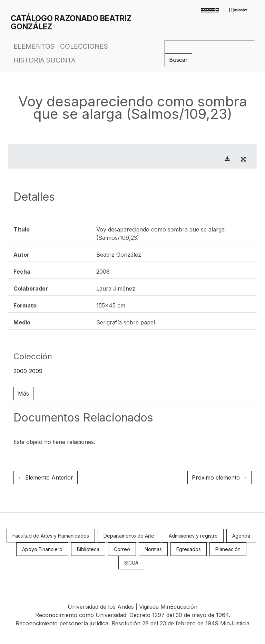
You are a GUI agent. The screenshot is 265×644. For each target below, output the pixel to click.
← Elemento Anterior (46, 477)
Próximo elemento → (219, 477)
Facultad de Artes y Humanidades (51, 536)
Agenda (241, 536)
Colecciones (84, 46)
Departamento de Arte (129, 536)
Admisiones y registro (193, 536)
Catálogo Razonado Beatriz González (71, 22)
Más (23, 394)
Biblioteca (88, 549)
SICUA (131, 563)
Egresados (189, 549)
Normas (153, 549)
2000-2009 (28, 371)
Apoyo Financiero (42, 549)
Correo (122, 549)
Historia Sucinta (45, 60)
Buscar (178, 60)
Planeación (228, 549)
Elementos (34, 46)
